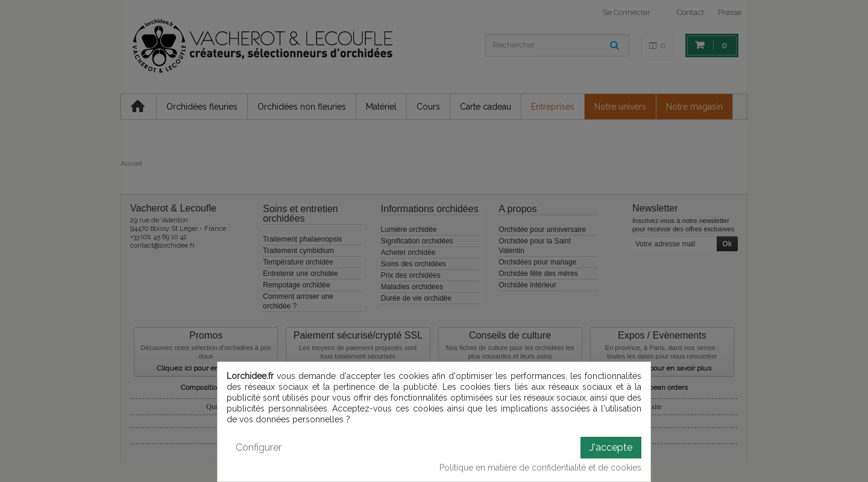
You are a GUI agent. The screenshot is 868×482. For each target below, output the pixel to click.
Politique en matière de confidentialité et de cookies (540, 468)
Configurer (259, 447)
